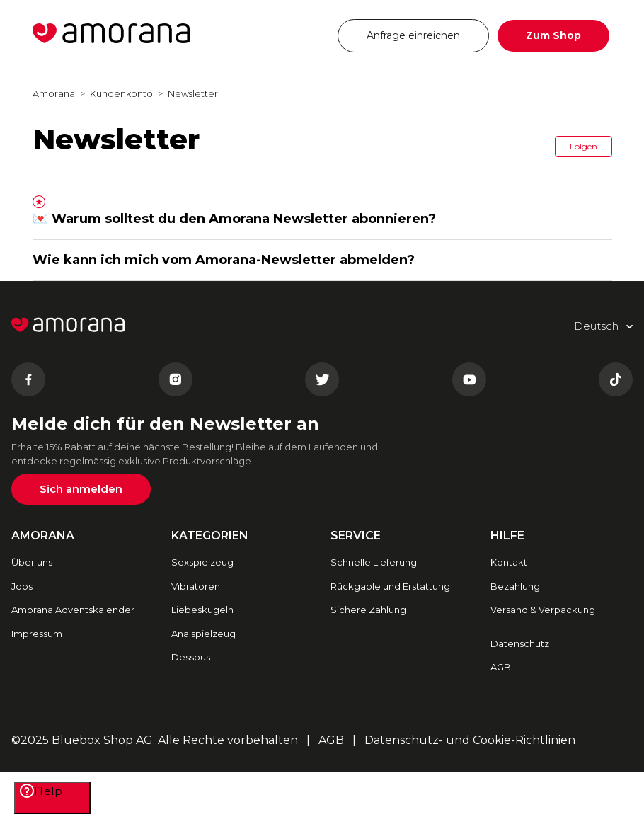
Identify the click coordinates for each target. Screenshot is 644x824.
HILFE (507, 536)
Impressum (37, 634)
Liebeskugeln (202, 610)
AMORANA (43, 536)
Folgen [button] (583, 146)
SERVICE (356, 536)
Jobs (22, 586)
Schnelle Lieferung (374, 562)
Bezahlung (515, 586)
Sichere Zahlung (368, 610)
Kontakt (509, 562)
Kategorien (210, 536)
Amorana (54, 93)
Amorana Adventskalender (73, 610)
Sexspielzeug (202, 562)
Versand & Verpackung (543, 610)
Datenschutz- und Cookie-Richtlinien (470, 740)
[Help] (52, 798)
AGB (501, 667)
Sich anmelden (81, 489)
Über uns (32, 562)
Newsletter (193, 93)
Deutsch (285, 35)
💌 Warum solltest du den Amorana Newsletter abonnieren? (234, 219)
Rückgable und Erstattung (390, 586)
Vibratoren (196, 586)
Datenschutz (520, 643)
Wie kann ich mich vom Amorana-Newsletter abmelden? (224, 260)
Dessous (191, 657)
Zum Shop (553, 35)
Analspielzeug (203, 634)
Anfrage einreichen (413, 35)
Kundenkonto (121, 93)
